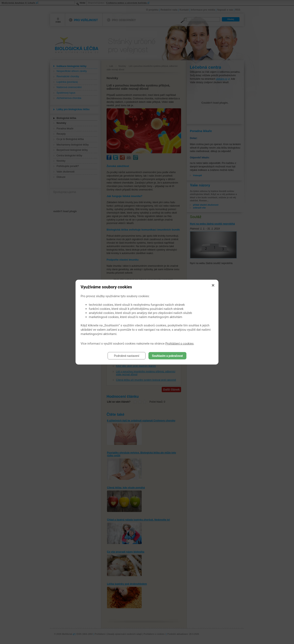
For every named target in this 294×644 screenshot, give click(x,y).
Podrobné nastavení (127, 356)
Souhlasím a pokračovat (168, 356)
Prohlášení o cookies (180, 343)
